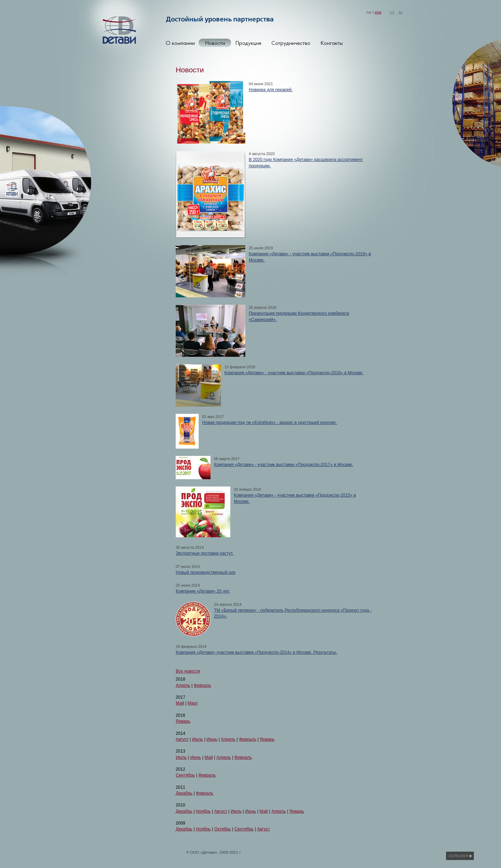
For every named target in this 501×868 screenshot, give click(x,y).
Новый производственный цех (206, 572)
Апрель (183, 685)
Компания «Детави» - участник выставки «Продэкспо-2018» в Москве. (294, 373)
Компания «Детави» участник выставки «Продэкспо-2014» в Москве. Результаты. (256, 652)
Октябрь (223, 829)
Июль (197, 739)
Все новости (188, 671)
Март (193, 703)
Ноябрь (203, 811)
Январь (183, 721)
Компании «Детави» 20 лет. (203, 591)
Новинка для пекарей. (271, 90)
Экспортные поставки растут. (205, 553)
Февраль (202, 685)
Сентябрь (185, 775)
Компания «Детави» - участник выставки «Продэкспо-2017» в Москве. (284, 465)
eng (378, 12)
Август (182, 739)
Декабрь (184, 793)
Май (180, 703)
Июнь (212, 739)
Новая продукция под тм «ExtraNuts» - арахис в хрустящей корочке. (270, 423)
